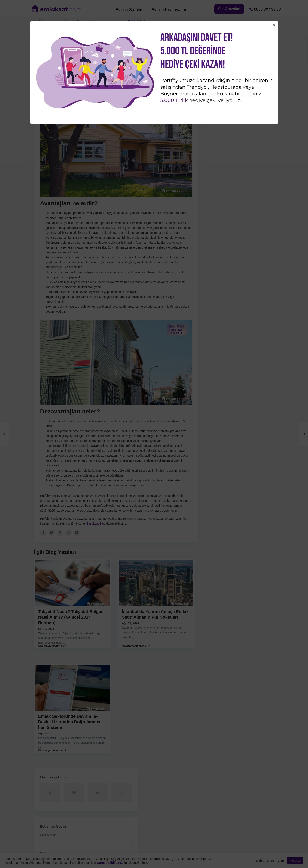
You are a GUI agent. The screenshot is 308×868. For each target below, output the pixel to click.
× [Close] (274, 25)
